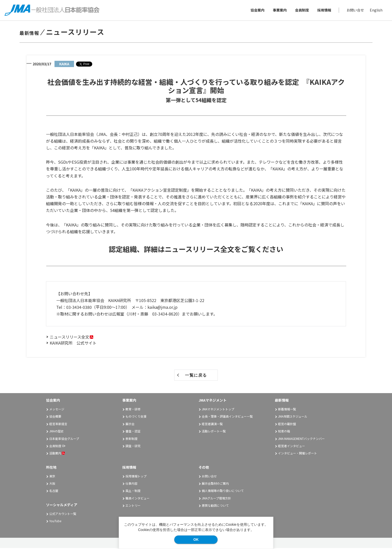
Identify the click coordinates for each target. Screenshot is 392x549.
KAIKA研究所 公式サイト (73, 344)
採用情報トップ (136, 477)
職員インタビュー (137, 499)
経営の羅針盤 (287, 425)
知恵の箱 (284, 432)
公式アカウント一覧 (63, 514)
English (376, 11)
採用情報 (324, 11)
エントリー (133, 506)
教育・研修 (133, 410)
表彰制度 (131, 439)
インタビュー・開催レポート (297, 454)
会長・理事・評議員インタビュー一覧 (227, 417)
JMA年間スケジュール (293, 417)
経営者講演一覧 (212, 425)
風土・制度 (133, 492)
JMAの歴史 (56, 432)
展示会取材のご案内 (215, 484)
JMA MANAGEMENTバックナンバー (301, 439)
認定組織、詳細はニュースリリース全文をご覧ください (196, 250)
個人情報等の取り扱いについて (223, 492)
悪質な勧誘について (215, 506)
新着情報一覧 (287, 410)
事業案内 (279, 11)
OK (196, 539)
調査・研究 (133, 447)
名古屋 (54, 492)
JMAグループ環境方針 (216, 499)
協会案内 (257, 11)
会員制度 (301, 11)
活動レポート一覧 (214, 432)
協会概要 (55, 417)
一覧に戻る (196, 376)
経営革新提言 (58, 425)
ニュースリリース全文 (69, 338)
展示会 (130, 425)
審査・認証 (133, 432)
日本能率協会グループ (64, 439)
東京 (52, 477)
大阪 (52, 484)
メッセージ (57, 410)
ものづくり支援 (136, 417)
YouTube (55, 522)
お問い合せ (355, 11)
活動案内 (57, 454)
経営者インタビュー (291, 447)
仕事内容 (131, 484)
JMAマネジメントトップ (218, 410)
